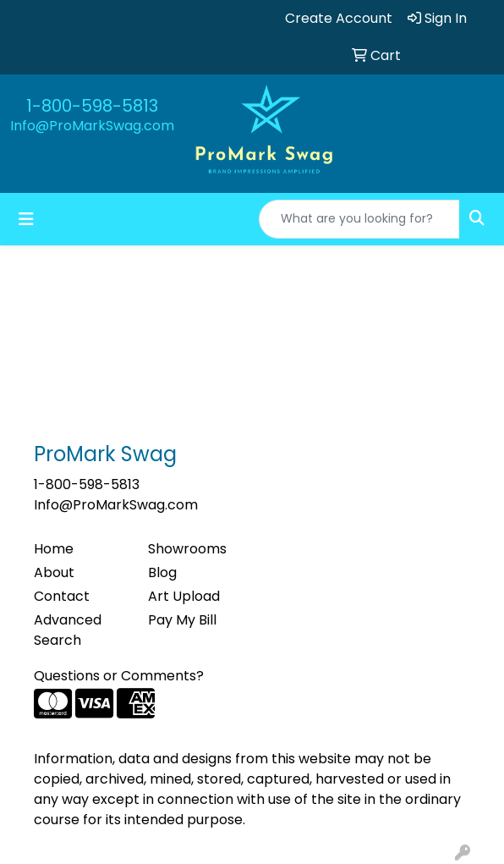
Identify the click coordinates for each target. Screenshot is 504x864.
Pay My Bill (182, 620)
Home (54, 549)
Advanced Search (68, 630)
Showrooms (187, 549)
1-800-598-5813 (92, 106)
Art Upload (184, 596)
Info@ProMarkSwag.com (92, 126)
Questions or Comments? (119, 676)
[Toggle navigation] (26, 219)
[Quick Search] (359, 219)
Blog (162, 572)
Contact (62, 596)
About (54, 572)
